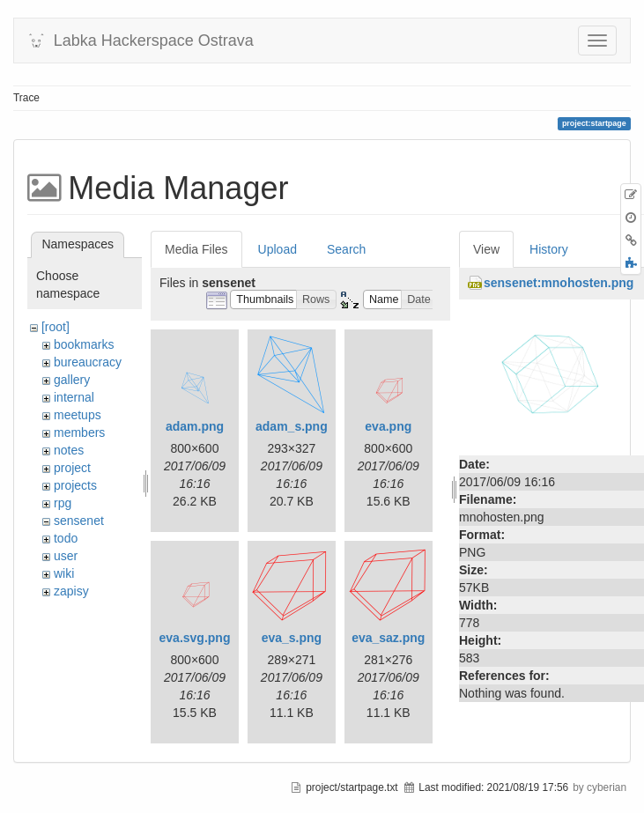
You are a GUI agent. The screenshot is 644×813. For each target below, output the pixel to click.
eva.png (388, 426)
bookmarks (84, 344)
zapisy (71, 591)
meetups (78, 415)
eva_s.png (292, 638)
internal (74, 397)
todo (66, 538)
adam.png (195, 426)
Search (346, 249)
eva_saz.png (388, 638)
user (66, 556)
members (79, 432)
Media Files (196, 249)
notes (69, 450)
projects (75, 485)
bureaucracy (88, 362)
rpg (63, 503)
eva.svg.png (195, 638)
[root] (56, 327)
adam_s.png (292, 426)
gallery (72, 380)
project (72, 468)
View (486, 249)
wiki (64, 573)
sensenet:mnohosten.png (559, 283)
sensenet (79, 521)
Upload (278, 249)
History (549, 249)
